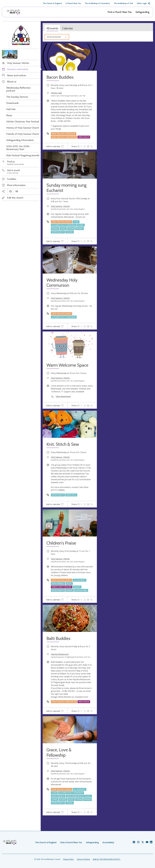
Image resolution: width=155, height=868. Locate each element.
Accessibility (108, 842)
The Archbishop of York (123, 3)
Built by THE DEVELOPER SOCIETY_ (107, 859)
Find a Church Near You (120, 12)
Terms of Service (83, 859)
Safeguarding (142, 12)
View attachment (63, 396)
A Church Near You (73, 3)
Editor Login (143, 3)
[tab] (55, 146)
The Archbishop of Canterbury (97, 3)
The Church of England (52, 3)
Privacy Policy (68, 859)
